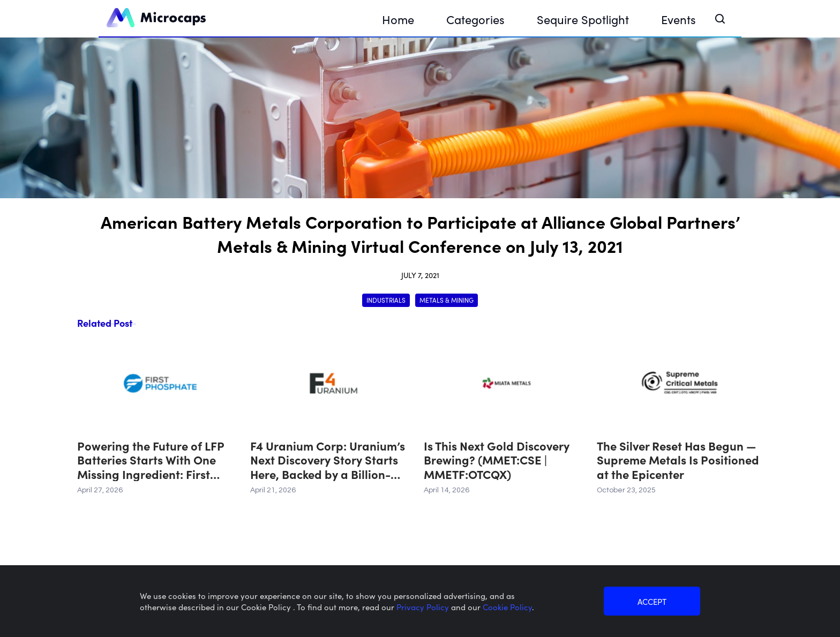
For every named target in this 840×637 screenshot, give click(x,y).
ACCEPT (652, 601)
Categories (475, 19)
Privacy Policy (424, 607)
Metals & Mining (447, 300)
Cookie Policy (507, 607)
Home (398, 19)
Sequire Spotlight (583, 19)
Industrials (386, 300)
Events (678, 19)
